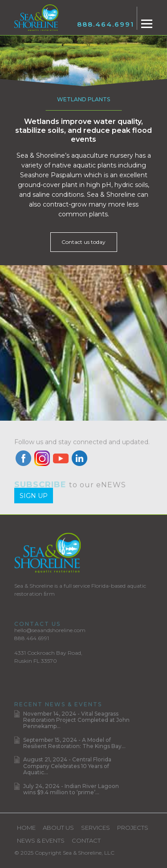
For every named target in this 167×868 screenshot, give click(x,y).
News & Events (41, 840)
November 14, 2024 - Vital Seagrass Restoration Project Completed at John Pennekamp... (76, 720)
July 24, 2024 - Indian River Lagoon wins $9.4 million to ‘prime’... (71, 789)
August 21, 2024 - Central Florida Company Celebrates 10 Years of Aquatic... (67, 766)
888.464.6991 (106, 24)
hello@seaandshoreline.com (50, 630)
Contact (86, 840)
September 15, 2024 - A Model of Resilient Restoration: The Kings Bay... (74, 743)
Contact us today (83, 242)
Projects (133, 828)
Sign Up (34, 496)
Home (26, 828)
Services (96, 828)
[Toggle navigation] (147, 24)
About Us (58, 828)
